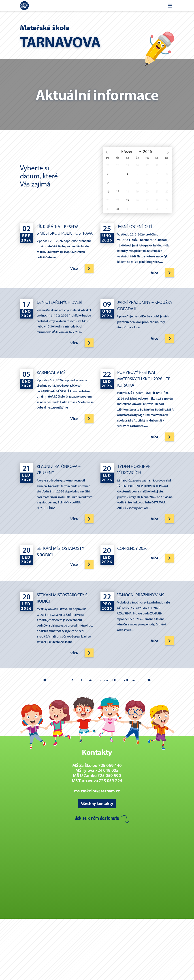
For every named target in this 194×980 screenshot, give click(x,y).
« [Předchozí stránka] (49, 680)
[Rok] (149, 151)
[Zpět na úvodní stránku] (24, 6)
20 (126, 680)
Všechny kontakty (97, 803)
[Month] (131, 151)
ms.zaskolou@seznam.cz (97, 791)
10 (114, 680)
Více (74, 268)
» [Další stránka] (145, 680)
